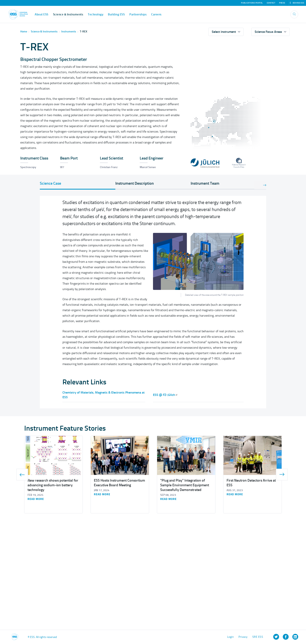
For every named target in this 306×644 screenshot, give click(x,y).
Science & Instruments (68, 14)
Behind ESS (297, 3)
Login (231, 637)
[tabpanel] (153, 285)
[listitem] (276, 637)
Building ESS (116, 14)
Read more (36, 499)
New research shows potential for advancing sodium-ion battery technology (53, 485)
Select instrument (224, 32)
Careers (156, 14)
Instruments (69, 32)
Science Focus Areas (268, 32)
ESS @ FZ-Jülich (165, 395)
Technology (96, 14)
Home (24, 32)
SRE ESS (258, 637)
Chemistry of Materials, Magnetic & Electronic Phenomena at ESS (104, 395)
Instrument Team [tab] (205, 183)
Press (282, 3)
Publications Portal (252, 3)
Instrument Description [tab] (135, 183)
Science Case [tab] (50, 183)
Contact (271, 3)
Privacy (243, 637)
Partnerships (138, 14)
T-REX (84, 32)
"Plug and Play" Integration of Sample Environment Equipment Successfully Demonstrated (185, 485)
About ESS (42, 14)
